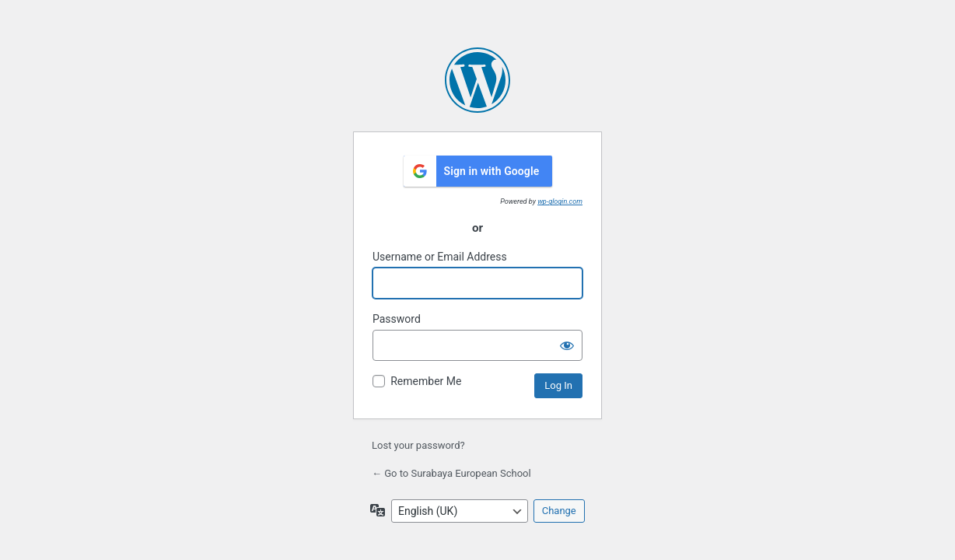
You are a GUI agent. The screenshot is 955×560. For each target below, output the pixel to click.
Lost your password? (418, 445)
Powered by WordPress (477, 80)
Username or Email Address (440, 257)
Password (397, 319)
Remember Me (426, 381)
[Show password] (567, 345)
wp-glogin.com (560, 201)
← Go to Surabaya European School (451, 473)
